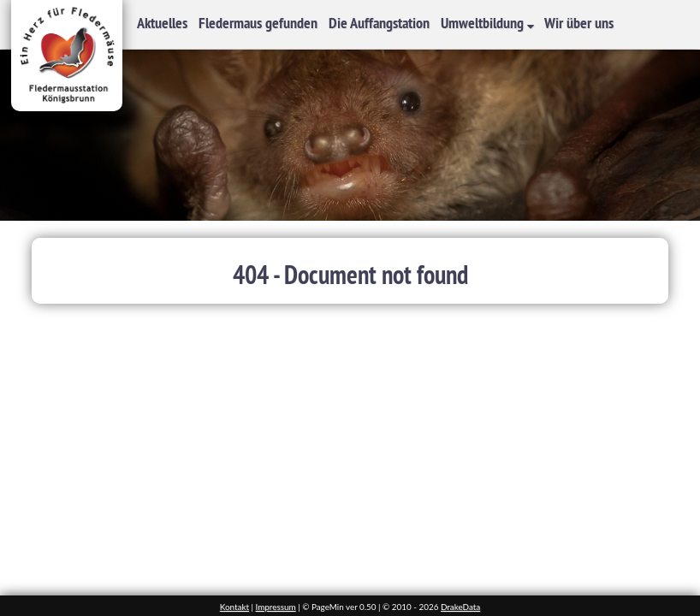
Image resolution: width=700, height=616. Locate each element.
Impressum (276, 607)
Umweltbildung (484, 22)
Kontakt (234, 607)
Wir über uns (579, 22)
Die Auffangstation (379, 22)
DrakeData (460, 607)
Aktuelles (162, 22)
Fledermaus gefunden (258, 22)
